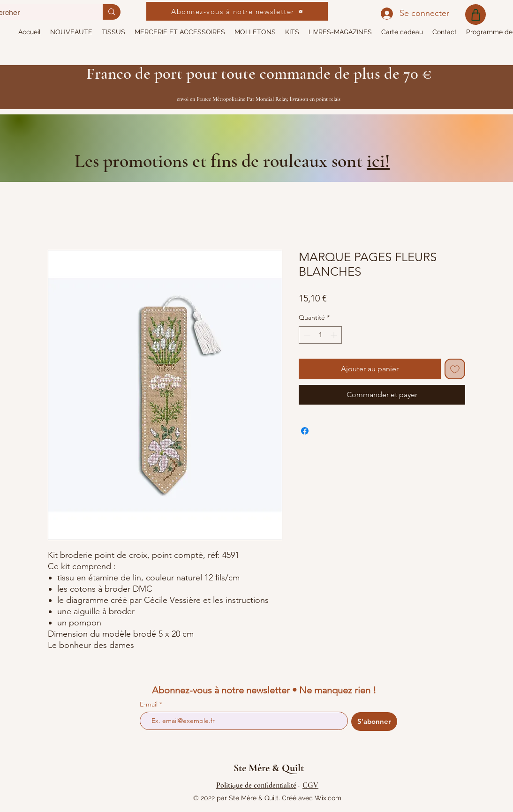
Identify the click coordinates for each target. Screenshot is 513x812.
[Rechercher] (112, 12)
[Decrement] (306, 335)
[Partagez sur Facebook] (305, 431)
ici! (378, 161)
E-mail (150, 704)
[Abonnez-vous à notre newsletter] (237, 11)
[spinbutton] (320, 335)
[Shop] (475, 15)
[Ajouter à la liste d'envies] (455, 369)
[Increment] (335, 335)
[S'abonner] (374, 722)
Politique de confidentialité (256, 785)
